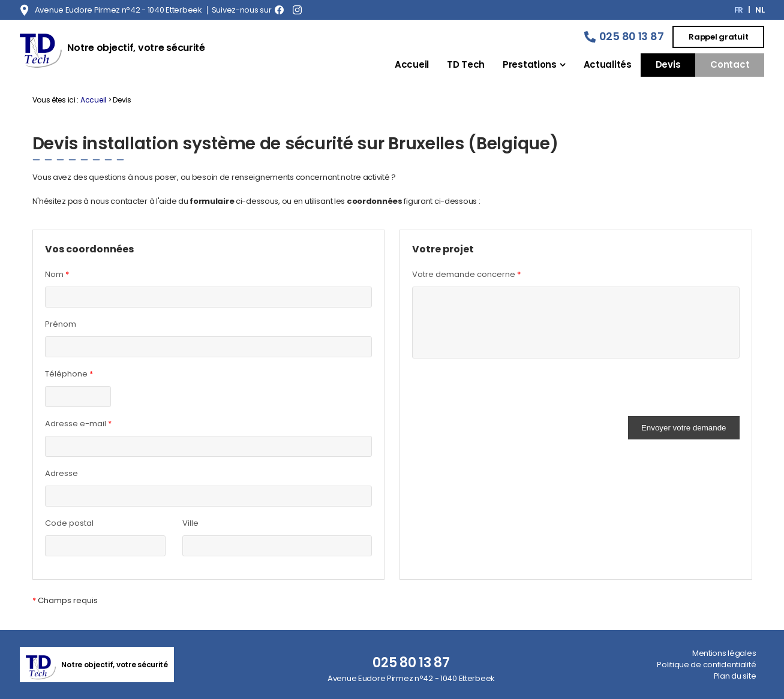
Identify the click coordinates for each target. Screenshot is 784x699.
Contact (730, 64)
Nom (57, 275)
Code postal (69, 523)
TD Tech (466, 64)
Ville (190, 523)
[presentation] (503, 393)
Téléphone (69, 374)
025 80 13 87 (632, 36)
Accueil (412, 64)
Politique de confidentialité (706, 665)
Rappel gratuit (718, 37)
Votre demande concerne (466, 275)
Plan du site (735, 676)
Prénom (61, 324)
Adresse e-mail (78, 424)
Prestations (530, 64)
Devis (668, 64)
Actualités (608, 64)
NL (760, 10)
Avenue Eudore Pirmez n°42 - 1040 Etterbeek (118, 10)
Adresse (61, 473)
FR (739, 10)
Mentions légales (724, 653)
